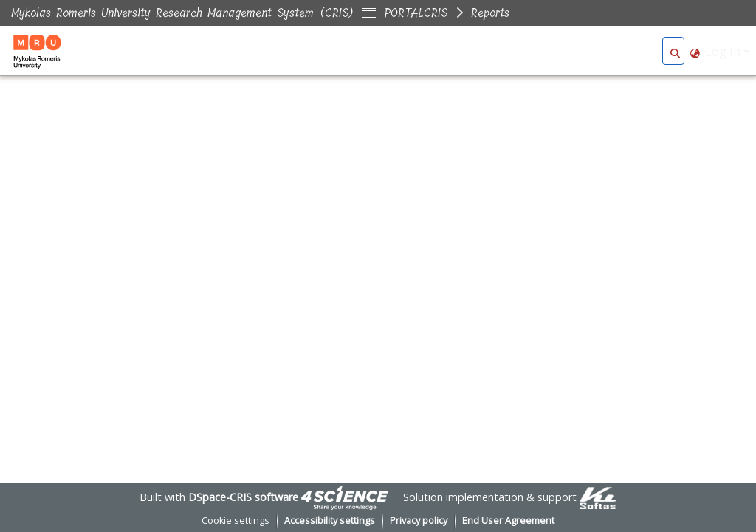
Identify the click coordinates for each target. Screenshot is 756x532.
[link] (345, 497)
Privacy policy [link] (419, 521)
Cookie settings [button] (236, 521)
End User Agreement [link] (508, 521)
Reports (490, 13)
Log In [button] (724, 52)
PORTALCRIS (416, 13)
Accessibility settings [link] (330, 521)
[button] (675, 52)
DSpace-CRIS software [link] (243, 497)
